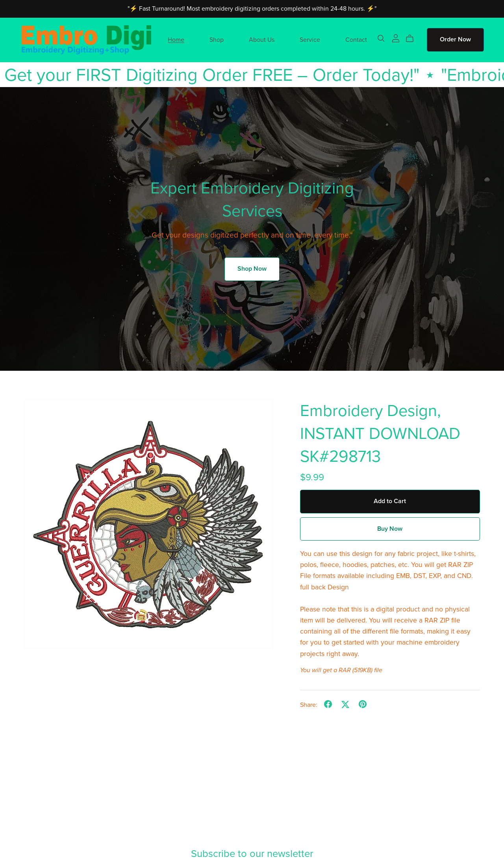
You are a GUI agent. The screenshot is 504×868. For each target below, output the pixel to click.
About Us (262, 39)
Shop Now (252, 269)
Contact (356, 39)
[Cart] (413, 39)
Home (176, 39)
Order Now (455, 39)
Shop (217, 39)
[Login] (396, 38)
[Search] (381, 38)
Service (310, 39)
